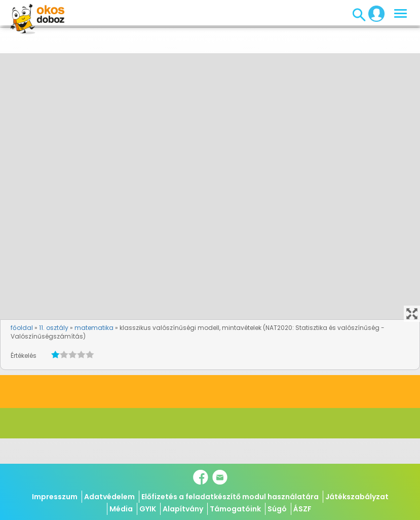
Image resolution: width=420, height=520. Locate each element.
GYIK (148, 509)
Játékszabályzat (357, 497)
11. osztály (54, 328)
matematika (94, 328)
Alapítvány (183, 509)
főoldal (22, 328)
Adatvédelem (109, 497)
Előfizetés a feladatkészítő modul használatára (230, 497)
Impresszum (55, 497)
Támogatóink (235, 509)
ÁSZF (302, 509)
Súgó (277, 509)
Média (121, 509)
